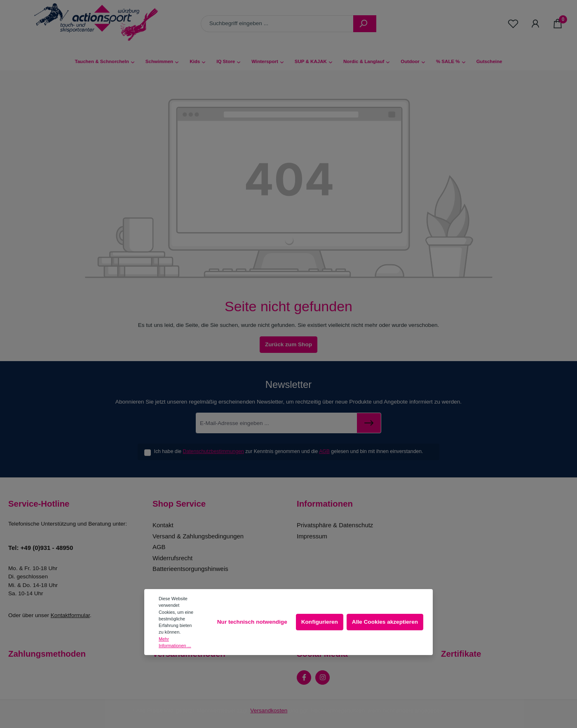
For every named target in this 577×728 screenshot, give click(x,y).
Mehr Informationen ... (175, 642)
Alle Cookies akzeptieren (385, 622)
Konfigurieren (320, 622)
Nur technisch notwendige (252, 622)
